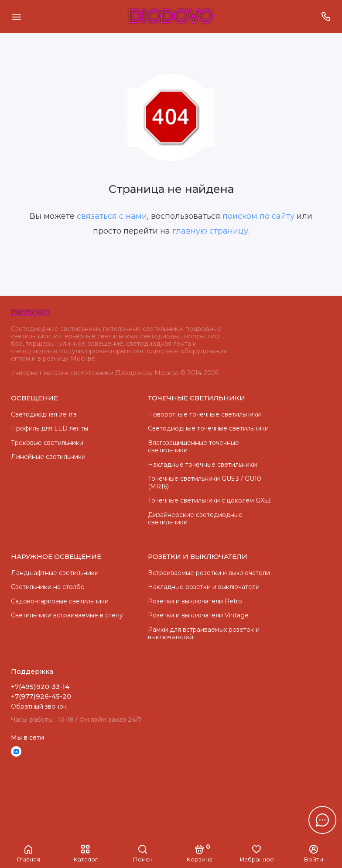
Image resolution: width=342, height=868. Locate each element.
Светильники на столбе (48, 587)
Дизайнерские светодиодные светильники (195, 519)
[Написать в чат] (322, 820)
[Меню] (16, 16)
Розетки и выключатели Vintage (198, 615)
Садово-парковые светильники (60, 601)
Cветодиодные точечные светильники (208, 428)
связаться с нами (112, 216)
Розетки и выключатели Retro (195, 601)
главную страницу (210, 231)
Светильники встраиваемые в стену (67, 615)
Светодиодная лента (44, 414)
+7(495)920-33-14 (40, 687)
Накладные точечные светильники (202, 465)
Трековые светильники (47, 443)
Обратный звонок (39, 706)
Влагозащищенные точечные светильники (193, 447)
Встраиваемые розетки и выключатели (209, 573)
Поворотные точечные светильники (204, 414)
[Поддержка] (326, 16)
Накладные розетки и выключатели (204, 587)
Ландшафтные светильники (55, 573)
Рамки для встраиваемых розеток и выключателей (204, 634)
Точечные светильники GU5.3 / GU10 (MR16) (205, 482)
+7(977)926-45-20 (41, 696)
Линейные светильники (48, 457)
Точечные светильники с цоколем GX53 (209, 500)
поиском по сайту (258, 216)
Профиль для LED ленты (50, 428)
